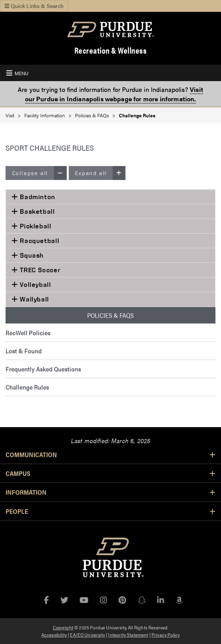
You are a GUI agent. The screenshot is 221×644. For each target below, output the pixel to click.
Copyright (63, 627)
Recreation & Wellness (111, 50)
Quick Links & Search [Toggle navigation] (34, 6)
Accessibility (54, 635)
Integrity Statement (128, 635)
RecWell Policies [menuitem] (28, 333)
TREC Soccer (39, 270)
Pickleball (35, 226)
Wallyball (34, 299)
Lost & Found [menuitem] (24, 351)
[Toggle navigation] (16, 73)
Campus (110, 473)
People (110, 511)
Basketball (36, 211)
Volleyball (35, 284)
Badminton (37, 197)
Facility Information (45, 115)
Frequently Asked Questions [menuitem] (43, 369)
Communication (110, 454)
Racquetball (39, 241)
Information (110, 492)
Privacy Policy (166, 635)
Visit (10, 115)
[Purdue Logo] (110, 29)
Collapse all (39, 173)
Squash (31, 255)
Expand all (100, 173)
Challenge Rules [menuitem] (27, 387)
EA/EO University (87, 635)
